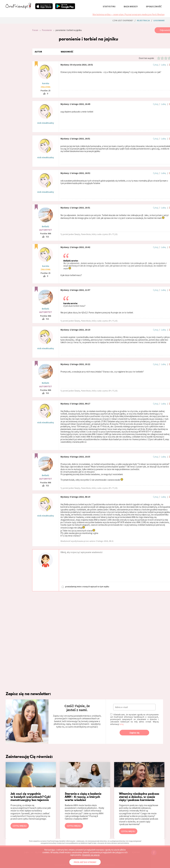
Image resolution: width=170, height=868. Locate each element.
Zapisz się (134, 733)
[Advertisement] (17, 67)
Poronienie (47, 30)
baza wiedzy (131, 6)
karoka (46, 83)
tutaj (121, 724)
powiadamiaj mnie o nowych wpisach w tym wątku (85, 587)
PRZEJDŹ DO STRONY (85, 862)
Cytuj (155, 65)
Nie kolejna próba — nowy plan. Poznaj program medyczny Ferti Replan (129, 14)
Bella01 (46, 226)
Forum (35, 30)
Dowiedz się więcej (91, 855)
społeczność (154, 6)
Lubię (163, 65)
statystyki (109, 6)
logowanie (159, 20)
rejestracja (143, 20)
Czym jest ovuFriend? (123, 20)
